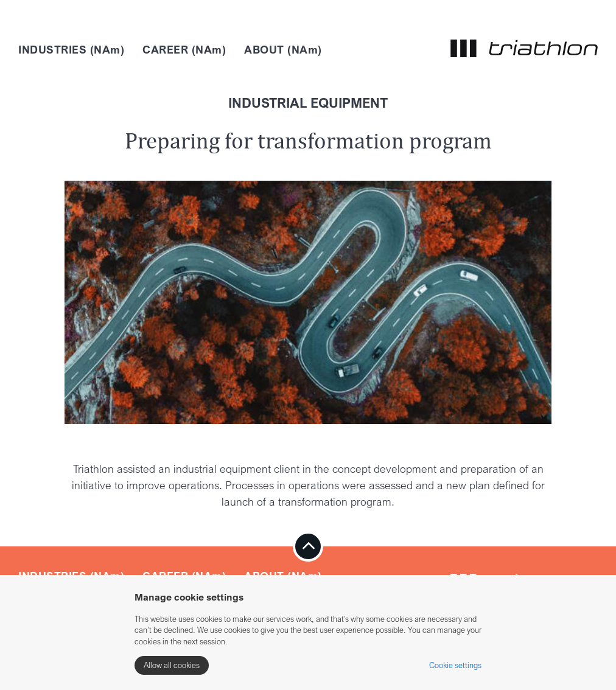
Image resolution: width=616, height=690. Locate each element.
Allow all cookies (172, 665)
